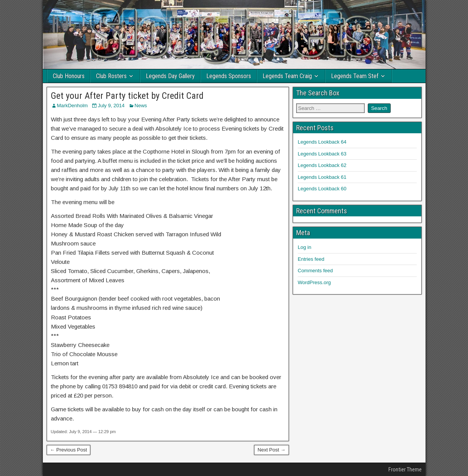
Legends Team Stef (355, 76)
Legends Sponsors (229, 76)
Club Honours (69, 76)
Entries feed (311, 259)
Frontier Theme (405, 469)
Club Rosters (111, 76)
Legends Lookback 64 (322, 142)
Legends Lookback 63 (322, 154)
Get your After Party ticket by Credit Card (127, 96)
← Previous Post (69, 450)
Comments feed (315, 271)
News (141, 106)
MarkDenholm (73, 106)
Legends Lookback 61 (322, 177)
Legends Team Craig (287, 76)
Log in (304, 247)
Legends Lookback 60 (322, 189)
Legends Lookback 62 (322, 165)
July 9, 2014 (111, 106)
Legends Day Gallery (170, 76)
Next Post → (272, 450)
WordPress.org (314, 282)
